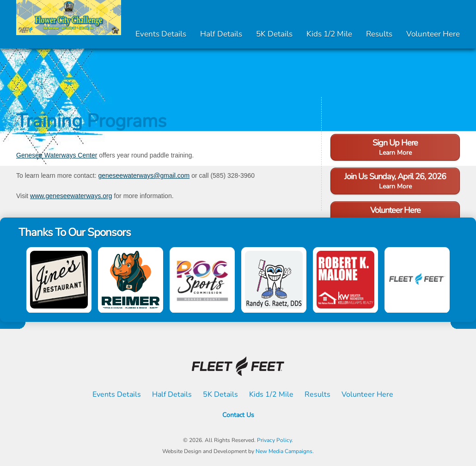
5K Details (274, 34)
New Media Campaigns (284, 451)
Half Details (221, 34)
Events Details (161, 34)
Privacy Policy (274, 440)
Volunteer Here (433, 34)
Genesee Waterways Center (57, 155)
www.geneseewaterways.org (71, 196)
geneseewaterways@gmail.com (144, 176)
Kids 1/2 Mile (329, 34)
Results (379, 34)
